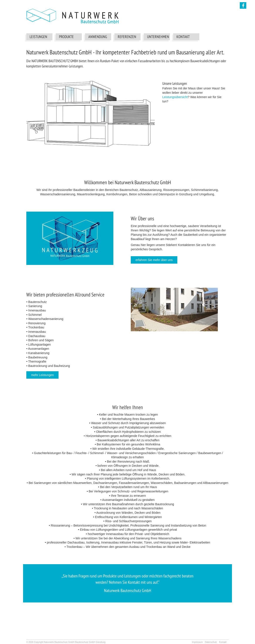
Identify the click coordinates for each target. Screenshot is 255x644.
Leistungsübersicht (175, 97)
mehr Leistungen (42, 375)
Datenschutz (211, 642)
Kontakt (183, 37)
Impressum (197, 642)
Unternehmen (158, 37)
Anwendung (98, 37)
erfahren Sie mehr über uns (154, 260)
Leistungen (38, 37)
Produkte (66, 37)
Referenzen (127, 37)
